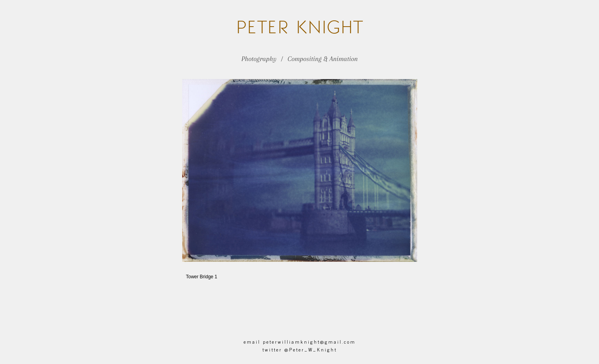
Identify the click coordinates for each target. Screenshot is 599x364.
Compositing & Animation (323, 59)
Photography (259, 59)
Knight (299, 27)
